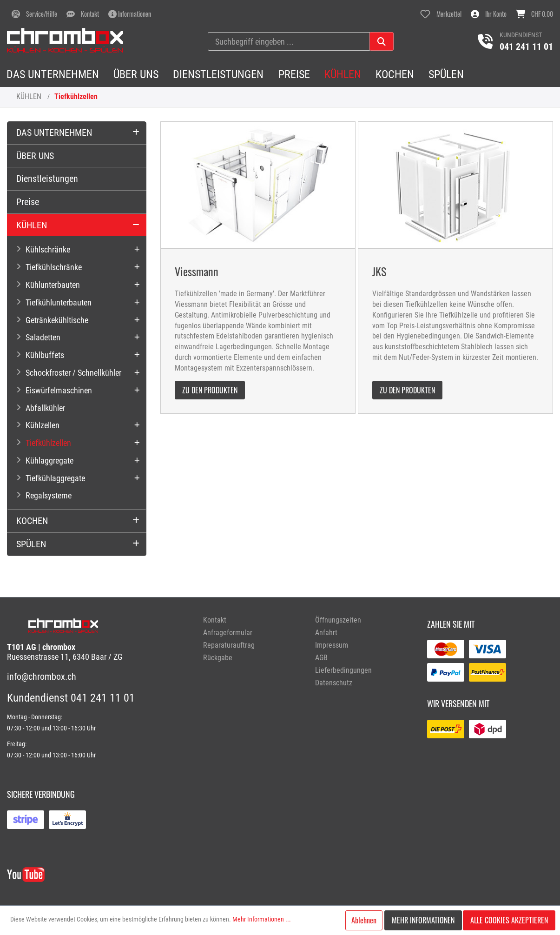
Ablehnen (364, 920)
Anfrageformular (228, 633)
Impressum (332, 645)
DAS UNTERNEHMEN (54, 133)
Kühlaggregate (49, 461)
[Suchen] (382, 41)
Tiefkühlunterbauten (59, 302)
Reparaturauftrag (229, 645)
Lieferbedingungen (343, 670)
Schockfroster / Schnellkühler (73, 373)
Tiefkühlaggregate (55, 478)
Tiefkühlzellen (76, 96)
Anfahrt (326, 633)
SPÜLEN (31, 544)
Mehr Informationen (423, 920)
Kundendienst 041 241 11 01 (71, 698)
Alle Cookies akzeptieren (509, 920)
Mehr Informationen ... (262, 919)
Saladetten (43, 337)
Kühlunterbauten (53, 285)
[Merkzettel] (441, 14)
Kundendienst (521, 35)
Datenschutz (334, 683)
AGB (321, 658)
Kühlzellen (43, 425)
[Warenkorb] (534, 14)
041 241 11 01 (526, 46)
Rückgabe (218, 658)
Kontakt (215, 620)
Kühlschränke (48, 249)
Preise (28, 202)
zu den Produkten (210, 390)
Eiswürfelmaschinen (59, 390)
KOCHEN (32, 521)
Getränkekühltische (57, 320)
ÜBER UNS (35, 156)
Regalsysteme (49, 495)
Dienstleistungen (47, 179)
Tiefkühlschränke (54, 267)
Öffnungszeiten (338, 620)
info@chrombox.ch (42, 676)
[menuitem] (252, 620)
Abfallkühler (45, 408)
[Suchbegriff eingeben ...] (289, 41)
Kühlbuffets (45, 355)
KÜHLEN (29, 96)
